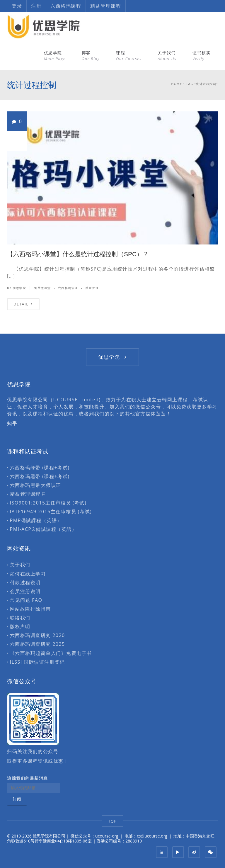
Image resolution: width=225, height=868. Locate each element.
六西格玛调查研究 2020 (37, 636)
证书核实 (202, 56)
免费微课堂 (42, 288)
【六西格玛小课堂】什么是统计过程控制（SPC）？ (78, 254)
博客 (91, 56)
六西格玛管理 (68, 288)
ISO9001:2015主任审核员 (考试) (48, 503)
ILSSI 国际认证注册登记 (37, 662)
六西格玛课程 (66, 6)
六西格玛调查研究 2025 (37, 644)
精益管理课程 (106, 6)
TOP (112, 821)
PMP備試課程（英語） (36, 521)
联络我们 (20, 618)
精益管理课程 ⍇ (28, 494)
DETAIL (23, 304)
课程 (129, 56)
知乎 (12, 423)
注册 (36, 6)
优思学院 (55, 56)
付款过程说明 (25, 582)
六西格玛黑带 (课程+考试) (40, 476)
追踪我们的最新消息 (28, 778)
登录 (17, 6)
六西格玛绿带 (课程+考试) (40, 468)
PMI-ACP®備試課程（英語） (44, 529)
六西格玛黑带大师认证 (36, 485)
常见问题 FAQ (26, 600)
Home (177, 84)
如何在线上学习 (28, 574)
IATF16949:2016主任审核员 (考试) (51, 512)
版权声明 (20, 627)
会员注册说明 (25, 591)
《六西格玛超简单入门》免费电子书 (51, 653)
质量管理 (92, 288)
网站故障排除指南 (30, 609)
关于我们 (167, 56)
